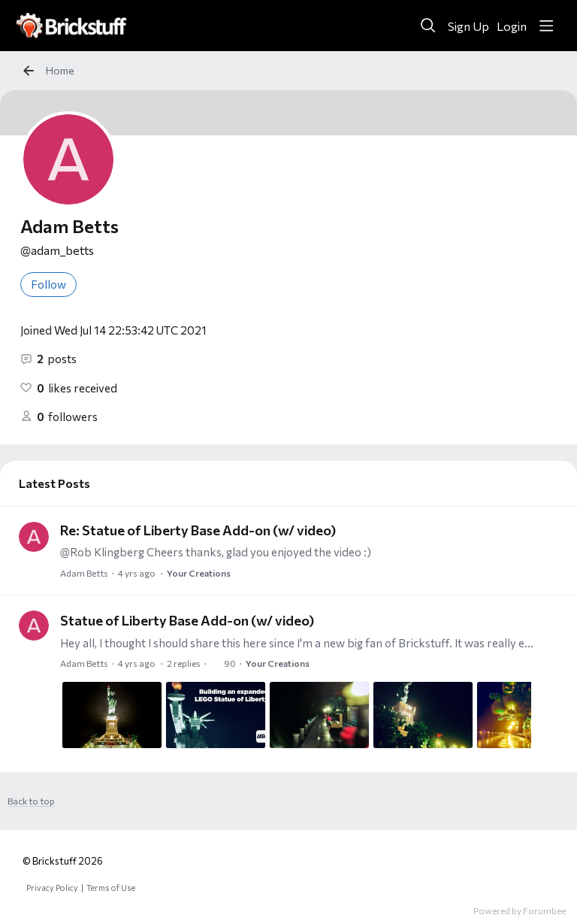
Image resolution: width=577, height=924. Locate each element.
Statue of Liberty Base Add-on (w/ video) (187, 620)
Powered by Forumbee (520, 910)
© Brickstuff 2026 (63, 861)
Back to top (31, 801)
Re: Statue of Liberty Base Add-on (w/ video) (198, 530)
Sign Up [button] (468, 26)
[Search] (428, 26)
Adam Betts (84, 573)
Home (60, 70)
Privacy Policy (52, 888)
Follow (48, 284)
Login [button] (512, 26)
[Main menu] (546, 26)
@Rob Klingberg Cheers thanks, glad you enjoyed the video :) (216, 552)
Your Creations (199, 573)
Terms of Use (111, 888)
